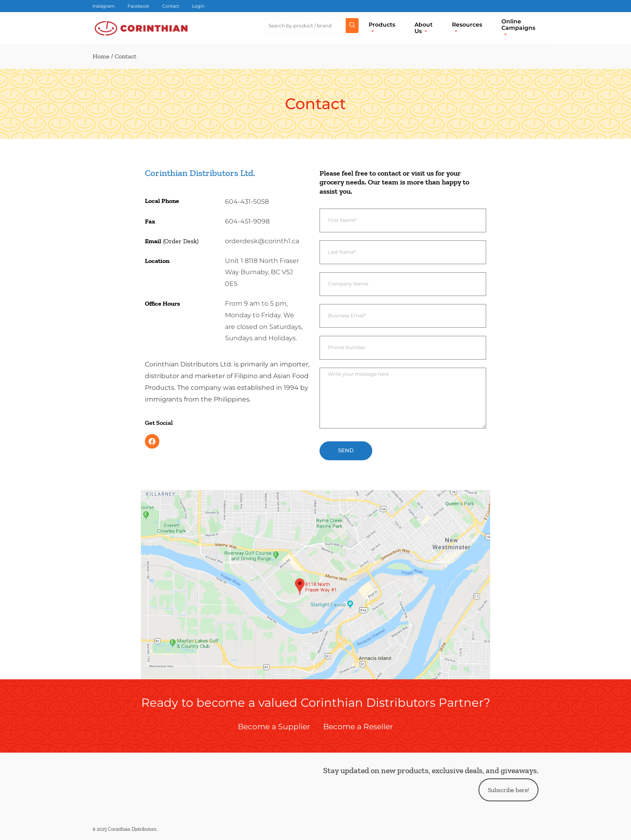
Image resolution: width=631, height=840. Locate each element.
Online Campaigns (518, 25)
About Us (424, 28)
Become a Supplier (274, 726)
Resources (467, 25)
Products (382, 25)
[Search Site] (305, 26)
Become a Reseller (358, 726)
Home (101, 56)
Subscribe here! (508, 790)
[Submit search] (352, 26)
